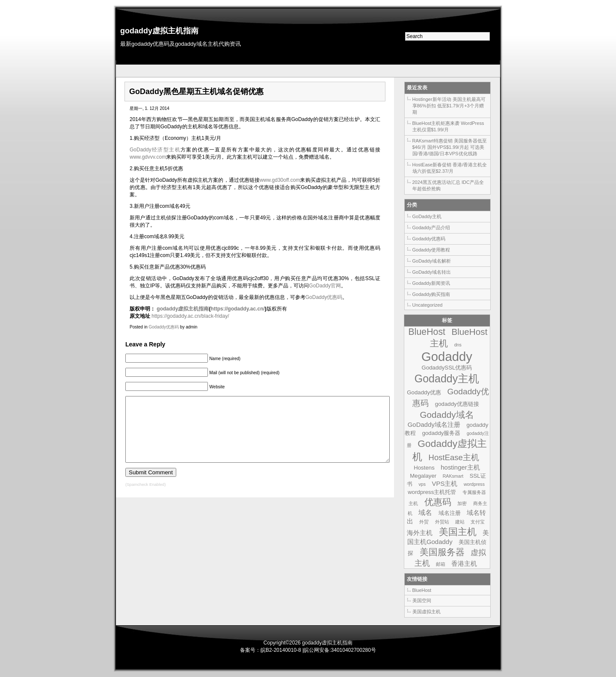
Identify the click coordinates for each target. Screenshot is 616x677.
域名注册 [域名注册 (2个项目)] (450, 513)
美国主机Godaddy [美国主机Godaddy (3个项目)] (448, 537)
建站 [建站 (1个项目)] (460, 522)
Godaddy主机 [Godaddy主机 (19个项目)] (447, 378)
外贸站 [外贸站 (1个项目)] (442, 522)
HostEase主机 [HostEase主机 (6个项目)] (454, 457)
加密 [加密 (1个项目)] (462, 503)
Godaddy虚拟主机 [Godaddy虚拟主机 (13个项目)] (450, 450)
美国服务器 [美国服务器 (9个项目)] (442, 552)
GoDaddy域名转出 (432, 272)
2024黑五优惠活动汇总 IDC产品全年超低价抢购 (448, 185)
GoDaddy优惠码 (324, 297)
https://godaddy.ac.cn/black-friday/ (190, 316)
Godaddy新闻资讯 (431, 283)
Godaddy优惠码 (164, 327)
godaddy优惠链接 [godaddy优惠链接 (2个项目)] (457, 404)
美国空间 (422, 600)
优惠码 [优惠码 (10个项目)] (438, 502)
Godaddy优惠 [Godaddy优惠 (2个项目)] (424, 392)
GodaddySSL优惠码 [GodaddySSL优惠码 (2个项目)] (447, 368)
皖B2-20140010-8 (281, 650)
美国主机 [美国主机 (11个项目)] (458, 532)
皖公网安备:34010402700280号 (340, 650)
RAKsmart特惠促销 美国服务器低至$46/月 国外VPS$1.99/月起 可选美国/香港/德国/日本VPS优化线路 (450, 147)
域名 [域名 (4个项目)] (425, 512)
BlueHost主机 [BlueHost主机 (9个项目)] (459, 337)
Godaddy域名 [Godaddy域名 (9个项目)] (447, 415)
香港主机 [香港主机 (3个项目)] (464, 563)
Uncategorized (428, 305)
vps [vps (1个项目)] (422, 484)
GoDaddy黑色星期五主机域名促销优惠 (196, 92)
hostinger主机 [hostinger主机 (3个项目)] (460, 467)
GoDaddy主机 (427, 216)
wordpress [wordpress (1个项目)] (474, 484)
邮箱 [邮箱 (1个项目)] (441, 564)
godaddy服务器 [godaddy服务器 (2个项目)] (441, 433)
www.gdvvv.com (148, 157)
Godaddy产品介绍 (431, 228)
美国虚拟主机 (426, 612)
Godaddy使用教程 (431, 250)
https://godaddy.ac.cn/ (237, 309)
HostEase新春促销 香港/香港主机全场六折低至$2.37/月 (450, 168)
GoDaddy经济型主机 (155, 150)
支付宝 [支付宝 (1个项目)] (478, 522)
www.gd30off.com (280, 180)
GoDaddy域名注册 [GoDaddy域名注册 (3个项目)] (434, 424)
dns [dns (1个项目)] (458, 345)
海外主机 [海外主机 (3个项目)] (420, 533)
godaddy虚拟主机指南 (159, 31)
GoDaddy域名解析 (432, 261)
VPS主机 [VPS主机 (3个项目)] (444, 483)
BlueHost (422, 590)
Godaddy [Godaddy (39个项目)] (447, 356)
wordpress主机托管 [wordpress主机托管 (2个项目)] (432, 492)
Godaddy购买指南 (431, 294)
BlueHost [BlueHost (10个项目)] (427, 332)
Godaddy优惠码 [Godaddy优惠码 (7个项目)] (450, 397)
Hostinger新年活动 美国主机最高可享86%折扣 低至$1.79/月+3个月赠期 (449, 106)
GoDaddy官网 (325, 286)
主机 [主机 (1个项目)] (413, 503)
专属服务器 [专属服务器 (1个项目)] (474, 492)
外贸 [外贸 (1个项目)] (424, 522)
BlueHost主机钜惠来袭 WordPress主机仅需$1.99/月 (448, 126)
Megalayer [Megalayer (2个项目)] (423, 476)
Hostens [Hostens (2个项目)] (424, 468)
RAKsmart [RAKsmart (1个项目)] (453, 476)
